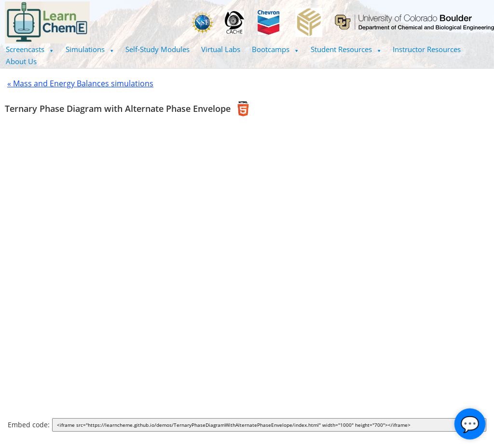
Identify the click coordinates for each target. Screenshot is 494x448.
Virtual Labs (221, 49)
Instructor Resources (427, 49)
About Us (21, 61)
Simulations (90, 49)
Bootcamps (275, 49)
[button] (30, 49)
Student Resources (346, 49)
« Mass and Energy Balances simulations (80, 83)
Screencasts (30, 49)
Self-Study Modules (158, 49)
